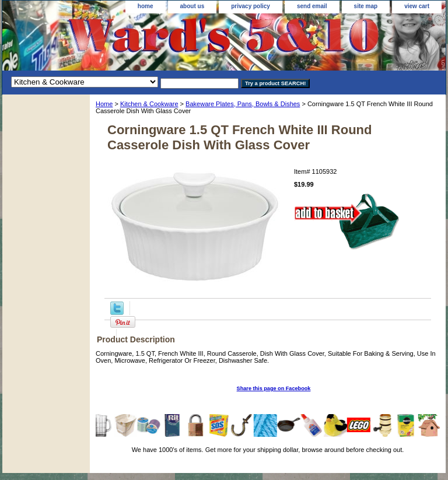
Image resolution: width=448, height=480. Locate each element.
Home (104, 104)
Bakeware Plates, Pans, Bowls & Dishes (243, 104)
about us (192, 6)
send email (312, 6)
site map (366, 6)
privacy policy (251, 6)
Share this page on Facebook (274, 388)
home (146, 6)
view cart (417, 6)
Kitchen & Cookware (149, 104)
